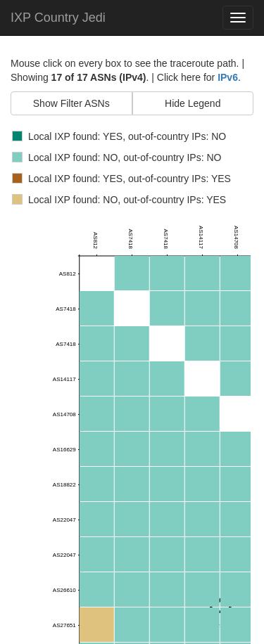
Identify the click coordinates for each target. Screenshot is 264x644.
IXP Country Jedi (58, 18)
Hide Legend (193, 103)
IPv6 (228, 77)
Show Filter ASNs (71, 103)
